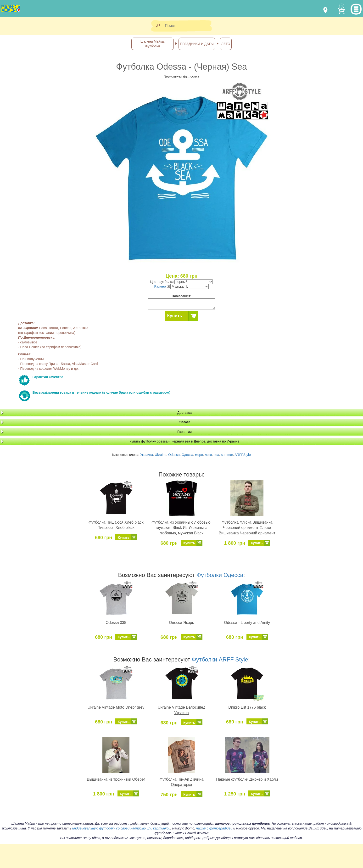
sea (216, 455)
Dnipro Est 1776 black (247, 707)
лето (208, 455)
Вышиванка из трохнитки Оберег (116, 779)
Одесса (187, 455)
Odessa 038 (116, 623)
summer (227, 455)
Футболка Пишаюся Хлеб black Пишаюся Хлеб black (116, 525)
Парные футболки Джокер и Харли (247, 779)
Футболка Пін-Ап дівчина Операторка (182, 782)
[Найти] (158, 26)
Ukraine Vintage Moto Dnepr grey (116, 707)
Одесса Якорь (181, 623)
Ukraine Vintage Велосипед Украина (181, 710)
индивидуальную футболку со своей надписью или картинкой (121, 828)
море (199, 455)
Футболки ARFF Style (220, 659)
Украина (147, 455)
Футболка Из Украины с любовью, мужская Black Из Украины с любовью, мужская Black (182, 528)
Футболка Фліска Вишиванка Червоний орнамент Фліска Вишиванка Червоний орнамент (247, 528)
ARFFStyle (243, 455)
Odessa (174, 455)
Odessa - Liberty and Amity (247, 623)
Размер (162, 286)
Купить (175, 316)
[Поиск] (189, 26)
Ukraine (161, 455)
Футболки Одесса (220, 575)
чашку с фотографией (214, 828)
